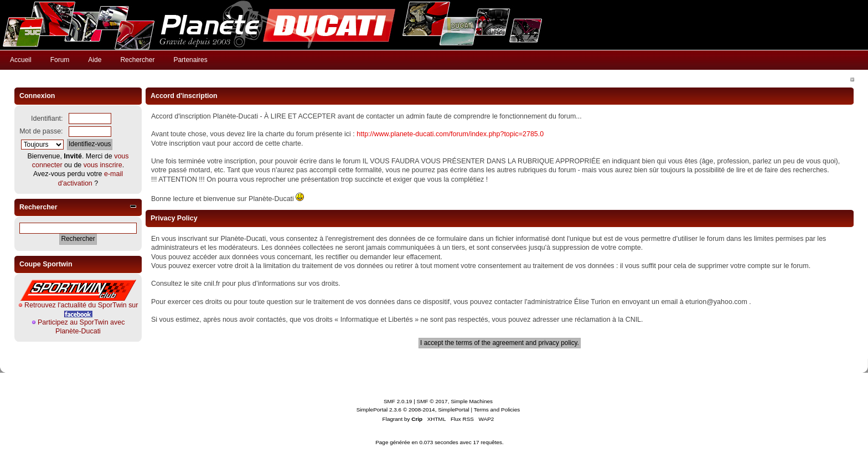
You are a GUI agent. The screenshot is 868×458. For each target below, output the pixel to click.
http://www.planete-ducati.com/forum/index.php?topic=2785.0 (450, 134)
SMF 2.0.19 (398, 401)
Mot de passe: (41, 131)
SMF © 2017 (432, 401)
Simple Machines (472, 401)
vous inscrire (103, 165)
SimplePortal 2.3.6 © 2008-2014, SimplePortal (413, 410)
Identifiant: (47, 119)
